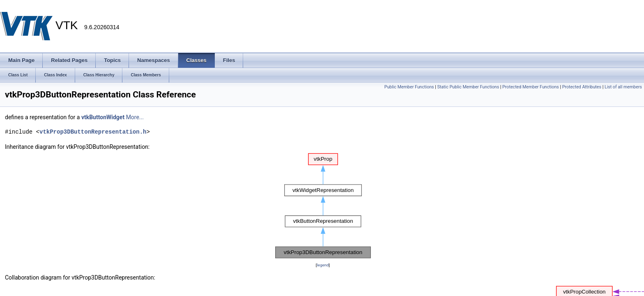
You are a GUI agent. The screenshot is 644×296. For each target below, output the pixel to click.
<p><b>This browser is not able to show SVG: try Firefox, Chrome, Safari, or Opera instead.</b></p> (323, 206)
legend (323, 265)
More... (135, 117)
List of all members (623, 87)
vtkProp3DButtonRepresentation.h (93, 132)
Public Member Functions (409, 87)
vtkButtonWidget (103, 117)
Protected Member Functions (531, 87)
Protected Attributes (582, 87)
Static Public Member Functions (468, 87)
